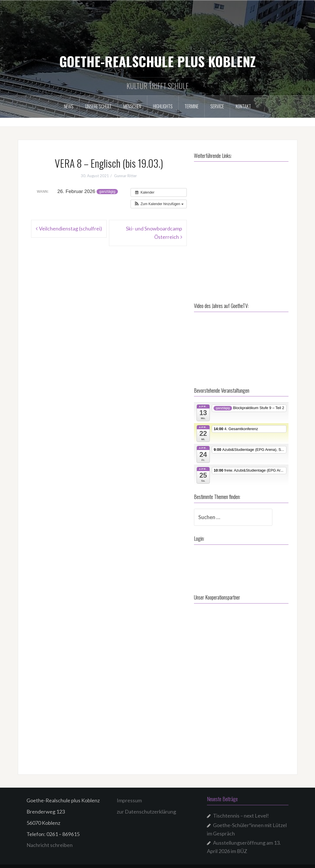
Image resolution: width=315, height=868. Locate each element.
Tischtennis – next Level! (241, 810)
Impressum (129, 795)
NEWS (69, 106)
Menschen (132, 106)
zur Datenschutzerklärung (146, 806)
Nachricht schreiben (50, 840)
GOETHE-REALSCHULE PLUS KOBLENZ (157, 61)
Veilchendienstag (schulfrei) (70, 228)
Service (217, 106)
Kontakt (243, 106)
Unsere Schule (98, 106)
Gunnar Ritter (126, 176)
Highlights (163, 106)
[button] (159, 204)
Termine (192, 106)
